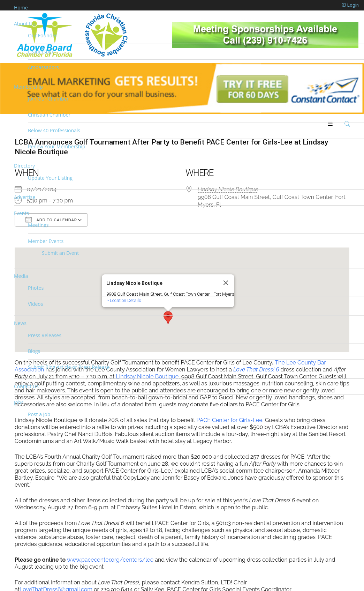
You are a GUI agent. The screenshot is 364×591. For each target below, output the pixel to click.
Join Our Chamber (48, 99)
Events (21, 213)
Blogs (34, 351)
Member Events (46, 241)
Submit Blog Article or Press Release (69, 367)
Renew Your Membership (57, 146)
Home (21, 8)
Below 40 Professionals (54, 130)
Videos (35, 304)
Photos (36, 288)
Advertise (25, 197)
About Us (24, 24)
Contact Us (26, 386)
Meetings (38, 225)
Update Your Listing (50, 178)
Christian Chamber (49, 115)
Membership (28, 87)
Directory (24, 166)
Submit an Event (60, 253)
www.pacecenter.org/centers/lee (110, 561)
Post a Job (39, 414)
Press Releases (45, 335)
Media (21, 276)
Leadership (40, 51)
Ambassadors (43, 67)
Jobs (19, 402)
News (20, 323)
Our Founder (43, 35)
